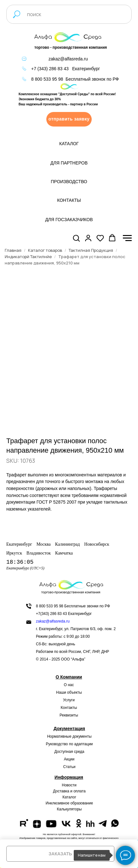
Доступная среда (69, 752)
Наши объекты (69, 692)
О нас (69, 685)
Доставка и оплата (69, 791)
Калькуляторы (69, 809)
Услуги (69, 700)
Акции (69, 759)
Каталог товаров (45, 250)
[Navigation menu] (127, 238)
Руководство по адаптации (69, 744)
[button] (69, 119)
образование (82, 803)
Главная (13, 250)
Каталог (69, 797)
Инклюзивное (57, 803)
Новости (69, 785)
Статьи (69, 767)
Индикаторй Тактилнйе (28, 257)
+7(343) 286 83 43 (51, 614)
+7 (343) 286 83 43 (50, 69)
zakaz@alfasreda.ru (68, 59)
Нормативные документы (69, 736)
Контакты (69, 708)
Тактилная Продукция (91, 250)
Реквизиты (69, 715)
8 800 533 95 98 (47, 79)
